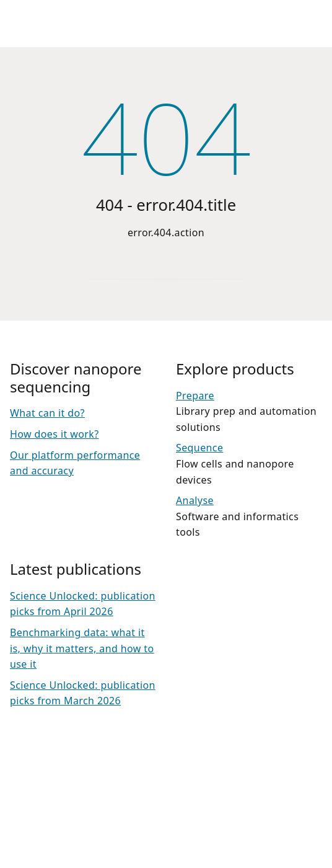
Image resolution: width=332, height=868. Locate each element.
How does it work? (55, 434)
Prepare (195, 396)
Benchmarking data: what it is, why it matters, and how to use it (82, 648)
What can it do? (47, 413)
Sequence (199, 448)
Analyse (195, 500)
